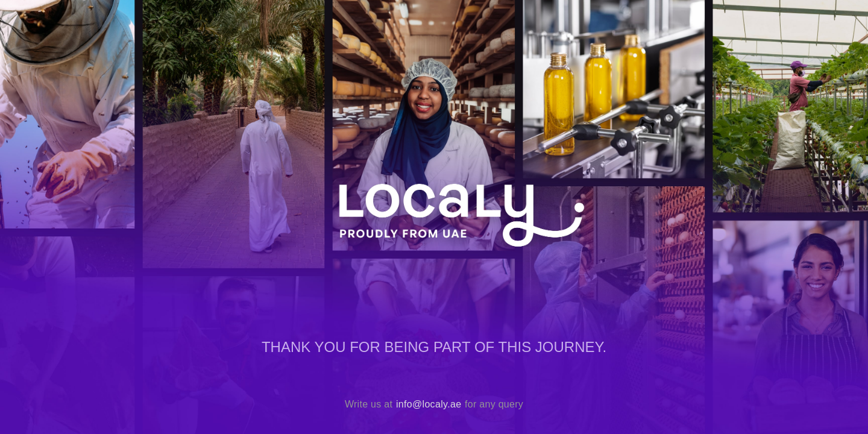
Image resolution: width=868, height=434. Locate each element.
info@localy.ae (429, 404)
